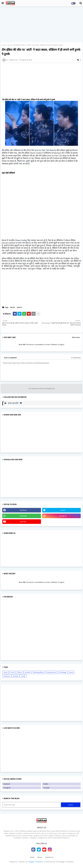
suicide (23, 676)
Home (4, 45)
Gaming (15, 676)
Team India (21, 240)
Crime (12, 672)
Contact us (49, 857)
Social (12, 307)
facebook (23, 510)
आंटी (28, 161)
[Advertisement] (41, 25)
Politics (20, 672)
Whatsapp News (38, 672)
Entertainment (51, 672)
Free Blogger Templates (65, 862)
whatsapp (23, 516)
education (7, 676)
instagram (63, 516)
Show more (76, 337)
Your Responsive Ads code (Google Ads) (42, 388)
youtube (23, 522)
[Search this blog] (32, 805)
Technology (63, 672)
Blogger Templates (36, 862)
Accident (28, 672)
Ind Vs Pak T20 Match (45, 150)
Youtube (47, 788)
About (40, 857)
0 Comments (76, 358)
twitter (63, 510)
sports (10, 45)
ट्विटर (22, 258)
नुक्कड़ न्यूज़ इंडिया (13, 403)
